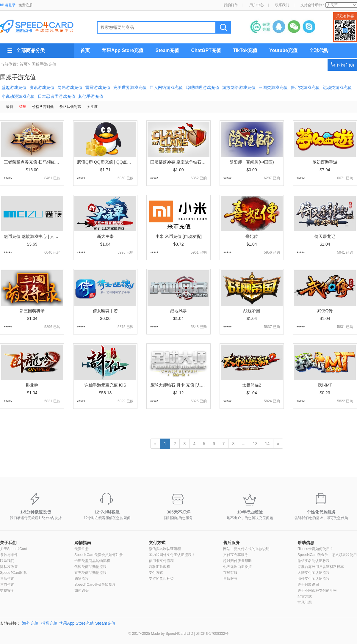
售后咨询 (7, 579)
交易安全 (7, 590)
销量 (23, 107)
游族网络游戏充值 (239, 87)
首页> (25, 64)
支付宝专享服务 (236, 555)
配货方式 (305, 596)
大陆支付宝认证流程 (314, 573)
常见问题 (305, 602)
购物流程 (82, 579)
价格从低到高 (70, 107)
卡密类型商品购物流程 (92, 561)
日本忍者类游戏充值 (57, 96)
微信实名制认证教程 (314, 561)
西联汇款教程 (159, 567)
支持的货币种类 (161, 579)
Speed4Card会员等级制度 (95, 585)
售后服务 (231, 543)
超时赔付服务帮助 (237, 561)
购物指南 (83, 543)
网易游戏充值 (70, 87)
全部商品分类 (31, 50)
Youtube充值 (283, 50)
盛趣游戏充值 (14, 87)
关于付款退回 (308, 585)
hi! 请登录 (8, 5)
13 (255, 444)
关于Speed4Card (14, 549)
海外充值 (30, 623)
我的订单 (231, 5)
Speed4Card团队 (14, 573)
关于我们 (8, 543)
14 (267, 444)
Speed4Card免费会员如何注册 (99, 555)
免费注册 (26, 5)
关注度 (92, 107)
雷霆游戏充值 (98, 87)
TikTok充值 (245, 50)
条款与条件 (9, 555)
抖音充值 (49, 623)
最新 (10, 107)
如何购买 (82, 590)
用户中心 (256, 5)
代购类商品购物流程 (90, 567)
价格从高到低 (43, 107)
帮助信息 (306, 543)
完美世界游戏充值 (130, 87)
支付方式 (157, 543)
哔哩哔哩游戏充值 (203, 87)
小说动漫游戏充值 (18, 96)
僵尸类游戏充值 (305, 87)
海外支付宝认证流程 (314, 579)
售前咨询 (7, 585)
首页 (85, 50)
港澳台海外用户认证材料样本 (321, 567)
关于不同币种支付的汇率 (317, 590)
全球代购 (319, 50)
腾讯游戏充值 (42, 87)
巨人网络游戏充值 (166, 87)
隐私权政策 (9, 567)
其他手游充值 (91, 96)
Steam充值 (167, 50)
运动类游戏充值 (337, 87)
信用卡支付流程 (161, 561)
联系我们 (282, 5)
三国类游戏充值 (273, 87)
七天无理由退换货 (237, 567)
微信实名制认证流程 (165, 549)
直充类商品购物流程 (90, 573)
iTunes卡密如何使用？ (315, 549)
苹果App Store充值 (123, 50)
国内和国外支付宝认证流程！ (172, 555)
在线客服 (230, 573)
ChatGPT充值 (206, 50)
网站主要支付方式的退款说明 (246, 549)
